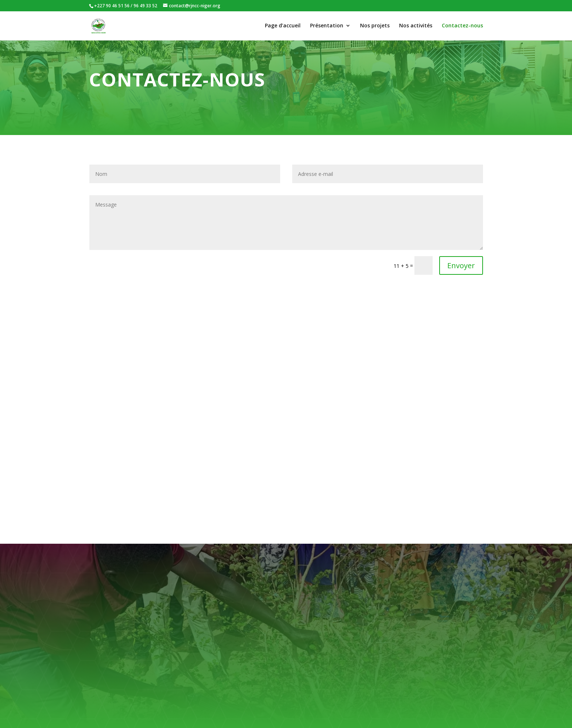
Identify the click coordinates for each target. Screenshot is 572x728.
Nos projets (375, 26)
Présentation (327, 26)
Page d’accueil (283, 26)
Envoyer (461, 265)
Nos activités (416, 26)
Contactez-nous (462, 26)
